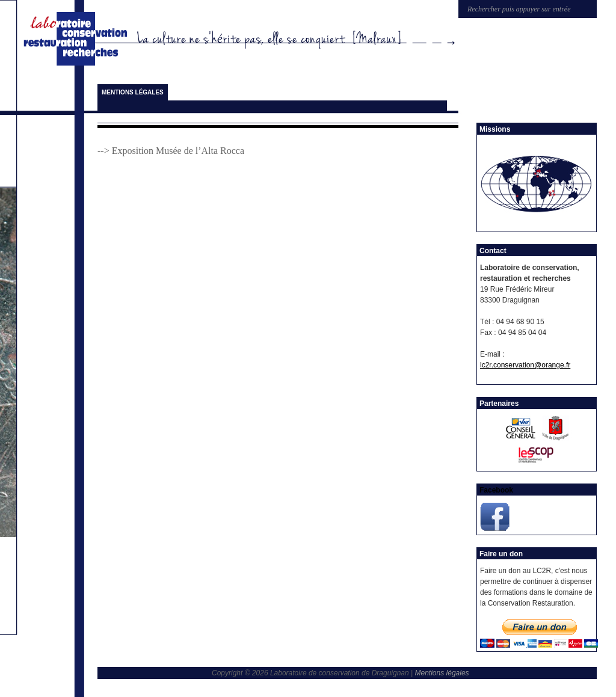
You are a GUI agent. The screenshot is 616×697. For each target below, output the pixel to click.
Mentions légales (133, 92)
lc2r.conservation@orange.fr (525, 365)
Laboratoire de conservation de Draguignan (78, 39)
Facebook (496, 490)
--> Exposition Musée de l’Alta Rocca (171, 151)
